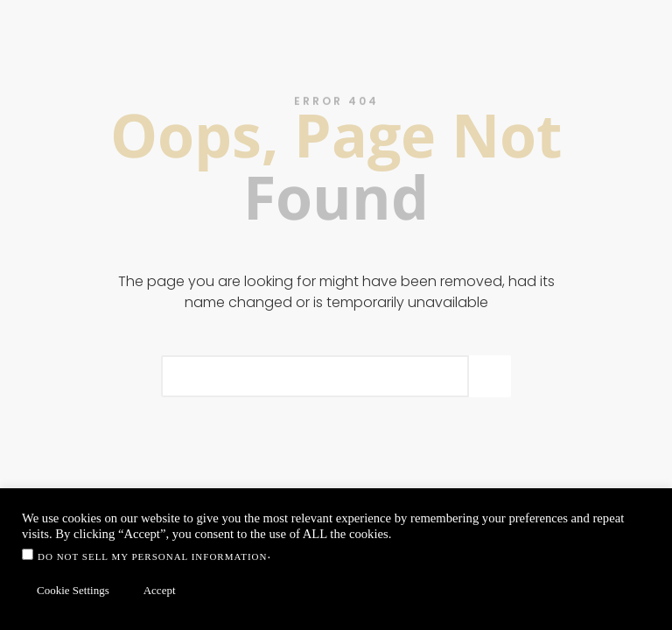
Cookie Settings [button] (73, 590)
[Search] (490, 376)
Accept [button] (160, 590)
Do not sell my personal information (152, 556)
